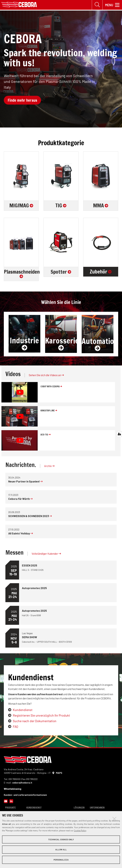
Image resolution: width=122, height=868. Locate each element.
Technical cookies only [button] (61, 839)
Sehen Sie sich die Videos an (46, 375)
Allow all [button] (61, 850)
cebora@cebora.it (22, 783)
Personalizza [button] (61, 860)
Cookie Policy (80, 831)
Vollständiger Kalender (46, 554)
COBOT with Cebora (51, 387)
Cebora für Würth (20, 499)
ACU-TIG (46, 435)
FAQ (15, 727)
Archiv (49, 466)
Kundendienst (23, 710)
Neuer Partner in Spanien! (25, 482)
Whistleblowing (13, 789)
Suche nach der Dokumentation (35, 721)
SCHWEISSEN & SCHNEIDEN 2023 (30, 516)
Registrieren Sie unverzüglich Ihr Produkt (41, 716)
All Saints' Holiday (21, 533)
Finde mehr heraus (22, 100)
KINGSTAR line (49, 411)
